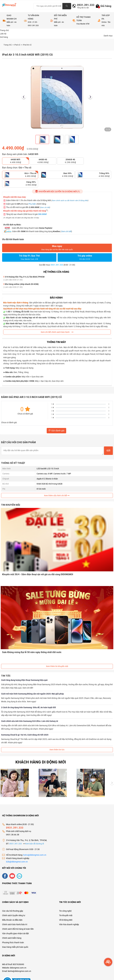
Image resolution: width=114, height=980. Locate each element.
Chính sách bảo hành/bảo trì (15, 923)
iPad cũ (18, 45)
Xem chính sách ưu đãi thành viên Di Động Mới (70, 201)
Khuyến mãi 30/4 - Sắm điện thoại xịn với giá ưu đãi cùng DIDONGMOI (38, 574)
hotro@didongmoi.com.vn (35, 854)
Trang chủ (9, 45)
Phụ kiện (32, 204)
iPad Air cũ (27, 45)
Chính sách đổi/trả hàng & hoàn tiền (18, 928)
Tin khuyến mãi (66, 914)
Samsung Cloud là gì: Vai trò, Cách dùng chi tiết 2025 (25, 734)
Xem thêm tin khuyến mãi (57, 665)
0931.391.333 (85, 5)
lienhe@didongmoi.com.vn (19, 970)
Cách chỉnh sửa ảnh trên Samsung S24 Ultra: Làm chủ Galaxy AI (30, 720)
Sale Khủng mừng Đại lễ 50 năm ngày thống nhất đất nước (32, 651)
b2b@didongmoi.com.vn (17, 861)
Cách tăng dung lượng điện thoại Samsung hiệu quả (24, 679)
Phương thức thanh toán (13, 942)
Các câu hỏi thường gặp (13, 910)
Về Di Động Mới (66, 919)
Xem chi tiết (45, 207)
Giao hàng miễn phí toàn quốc (15, 946)
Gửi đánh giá (56, 431)
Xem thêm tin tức (57, 749)
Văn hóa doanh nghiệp (69, 923)
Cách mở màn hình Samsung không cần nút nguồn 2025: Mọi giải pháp (32, 693)
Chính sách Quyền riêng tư (14, 914)
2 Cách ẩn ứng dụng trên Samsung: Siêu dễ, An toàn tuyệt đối (28, 706)
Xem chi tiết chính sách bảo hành (57, 332)
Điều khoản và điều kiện (12, 919)
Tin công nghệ (65, 910)
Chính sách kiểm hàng (12, 937)
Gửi (108, 451)
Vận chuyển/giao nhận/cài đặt (15, 932)
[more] (108, 962)
